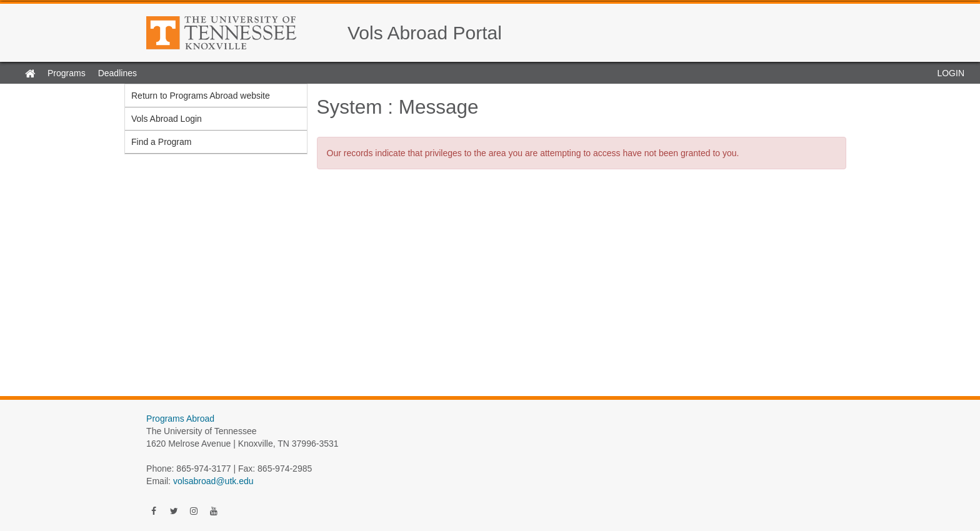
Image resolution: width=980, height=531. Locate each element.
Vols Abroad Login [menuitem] (167, 119)
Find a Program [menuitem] (161, 142)
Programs (67, 73)
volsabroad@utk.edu (213, 481)
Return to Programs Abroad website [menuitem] (201, 96)
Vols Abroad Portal (425, 33)
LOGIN (951, 73)
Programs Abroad (180, 419)
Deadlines (117, 73)
